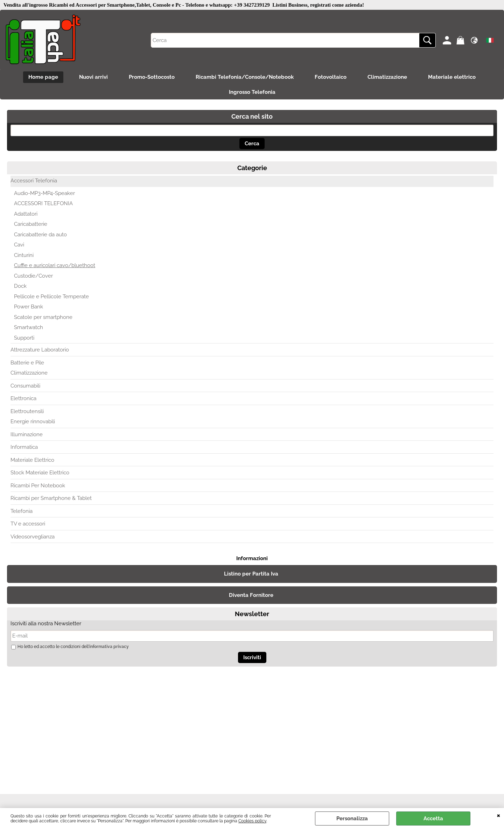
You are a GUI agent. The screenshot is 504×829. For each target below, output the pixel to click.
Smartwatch (29, 327)
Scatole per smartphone (43, 317)
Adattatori (26, 214)
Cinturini (24, 255)
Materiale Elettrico (32, 460)
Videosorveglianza (33, 537)
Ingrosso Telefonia (252, 92)
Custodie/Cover (33, 276)
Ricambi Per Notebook (38, 486)
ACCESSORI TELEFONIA (43, 203)
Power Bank (29, 307)
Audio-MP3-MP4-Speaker (44, 193)
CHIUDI (499, 815)
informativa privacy (109, 647)
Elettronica (23, 398)
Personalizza (352, 818)
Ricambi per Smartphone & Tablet (51, 498)
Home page (43, 77)
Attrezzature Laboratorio (40, 350)
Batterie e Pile (27, 363)
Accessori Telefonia (34, 181)
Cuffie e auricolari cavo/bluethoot (55, 265)
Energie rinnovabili (33, 422)
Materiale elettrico (452, 77)
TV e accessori (28, 524)
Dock (20, 286)
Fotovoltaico (331, 77)
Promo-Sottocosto (152, 77)
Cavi (19, 245)
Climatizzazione (387, 77)
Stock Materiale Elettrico (40, 473)
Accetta (433, 818)
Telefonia (22, 511)
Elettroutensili (27, 411)
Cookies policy (252, 821)
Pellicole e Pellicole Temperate (51, 297)
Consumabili (25, 386)
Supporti (24, 338)
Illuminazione (27, 434)
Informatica (24, 447)
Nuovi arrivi (93, 77)
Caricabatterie (31, 224)
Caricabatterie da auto (40, 235)
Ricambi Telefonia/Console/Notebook (245, 77)
